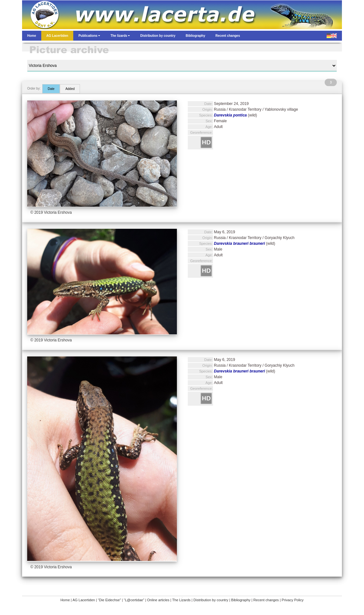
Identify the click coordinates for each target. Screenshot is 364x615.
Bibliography (241, 600)
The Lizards (181, 600)
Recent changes (266, 600)
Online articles (158, 600)
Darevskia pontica (230, 115)
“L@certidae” (134, 600)
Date (51, 89)
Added (70, 89)
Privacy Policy (293, 600)
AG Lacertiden (84, 600)
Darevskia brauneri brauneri (239, 244)
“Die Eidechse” (109, 600)
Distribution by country (211, 600)
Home (65, 600)
